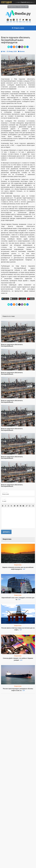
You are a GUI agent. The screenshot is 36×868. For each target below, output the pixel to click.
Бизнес (22, 51)
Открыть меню (18, 28)
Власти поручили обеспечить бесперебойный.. (12, 345)
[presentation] (3, 506)
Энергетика (18, 565)
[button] (3, 506)
